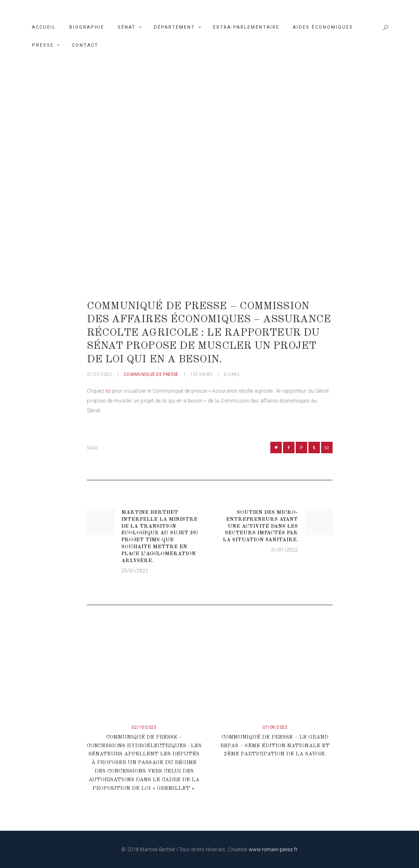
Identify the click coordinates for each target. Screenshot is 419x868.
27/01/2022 (100, 374)
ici (109, 391)
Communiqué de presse (151, 374)
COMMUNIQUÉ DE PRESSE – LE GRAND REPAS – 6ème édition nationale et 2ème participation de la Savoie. (275, 746)
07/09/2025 (275, 727)
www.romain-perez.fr (273, 849)
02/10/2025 (144, 727)
